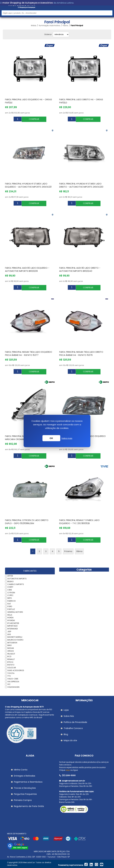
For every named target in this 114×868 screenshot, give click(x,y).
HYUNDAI (11, 620)
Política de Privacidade (75, 722)
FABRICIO (12, 601)
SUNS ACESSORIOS (16, 670)
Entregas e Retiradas (25, 776)
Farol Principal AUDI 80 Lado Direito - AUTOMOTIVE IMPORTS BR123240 (80, 269)
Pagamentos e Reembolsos (28, 782)
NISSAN (11, 648)
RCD (9, 656)
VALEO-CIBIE (13, 679)
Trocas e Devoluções (25, 788)
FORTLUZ (11, 609)
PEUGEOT (11, 654)
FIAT (9, 604)
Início (34, 26)
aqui (68, 770)
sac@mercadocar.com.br (72, 781)
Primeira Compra (23, 800)
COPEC (10, 595)
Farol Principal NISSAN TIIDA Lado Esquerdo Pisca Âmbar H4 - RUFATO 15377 (29, 354)
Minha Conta (21, 770)
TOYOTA (11, 673)
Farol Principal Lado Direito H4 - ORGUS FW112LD (81, 101)
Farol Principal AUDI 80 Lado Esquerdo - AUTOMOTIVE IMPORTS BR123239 (27, 269)
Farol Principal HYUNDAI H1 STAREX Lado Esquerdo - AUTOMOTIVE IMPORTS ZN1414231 (28, 185)
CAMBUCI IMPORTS (16, 584)
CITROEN (11, 592)
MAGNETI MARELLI (15, 637)
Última (79, 551)
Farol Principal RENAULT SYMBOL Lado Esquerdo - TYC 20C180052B (79, 522)
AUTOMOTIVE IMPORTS (17, 579)
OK (51, 438)
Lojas (66, 710)
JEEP (9, 632)
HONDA (10, 618)
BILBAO (10, 581)
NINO (9, 645)
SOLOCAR (12, 668)
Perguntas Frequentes (25, 794)
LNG (9, 634)
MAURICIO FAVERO (15, 640)
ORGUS (11, 651)
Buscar (110, 13)
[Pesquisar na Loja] (57, 13)
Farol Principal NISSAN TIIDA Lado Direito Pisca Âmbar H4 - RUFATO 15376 (81, 354)
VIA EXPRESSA (13, 681)
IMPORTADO (12, 626)
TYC (9, 676)
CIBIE (10, 590)
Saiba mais (67, 438)
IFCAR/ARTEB (13, 623)
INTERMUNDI (13, 629)
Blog (66, 734)
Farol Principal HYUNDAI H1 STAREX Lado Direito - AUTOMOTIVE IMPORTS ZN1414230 (81, 185)
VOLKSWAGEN (13, 687)
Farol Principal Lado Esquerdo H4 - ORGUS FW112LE (28, 101)
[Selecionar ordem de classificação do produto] (61, 34)
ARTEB (10, 576)
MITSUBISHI (12, 642)
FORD (10, 606)
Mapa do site (70, 740)
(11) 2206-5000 (67, 775)
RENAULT (11, 659)
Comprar (34, 119)
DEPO (10, 598)
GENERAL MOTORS (15, 612)
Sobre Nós (69, 716)
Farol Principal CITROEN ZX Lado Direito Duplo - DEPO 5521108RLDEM (27, 522)
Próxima (68, 551)
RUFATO (11, 665)
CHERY (10, 587)
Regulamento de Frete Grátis (29, 806)
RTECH (10, 662)
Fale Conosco (84, 756)
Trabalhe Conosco (73, 728)
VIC (9, 684)
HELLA (10, 615)
